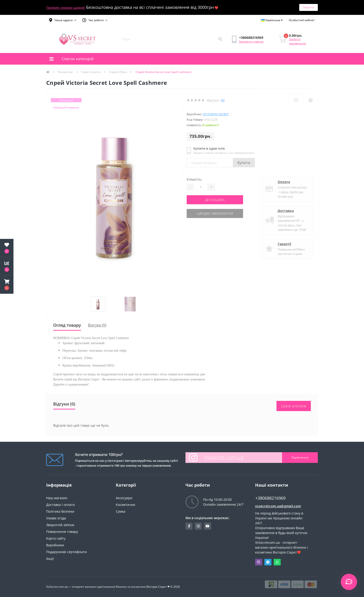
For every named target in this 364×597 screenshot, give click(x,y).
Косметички (125, 505)
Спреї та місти (91, 72)
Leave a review (294, 406)
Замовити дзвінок (251, 41)
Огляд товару (67, 325)
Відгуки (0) (97, 325)
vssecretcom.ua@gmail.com (278, 506)
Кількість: (194, 179)
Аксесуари (124, 498)
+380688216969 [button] (270, 498)
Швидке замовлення (215, 213)
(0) (223, 100)
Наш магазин (57, 498)
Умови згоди (56, 518)
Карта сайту (56, 538)
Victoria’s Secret (216, 114)
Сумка (121, 511)
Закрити (309, 7)
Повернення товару (62, 532)
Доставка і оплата (60, 505)
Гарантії (284, 244)
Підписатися (300, 457)
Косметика (65, 72)
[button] (63, 20)
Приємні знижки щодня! (66, 8)
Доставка (286, 211)
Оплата (284, 182)
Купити (244, 163)
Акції (50, 559)
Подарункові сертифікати (67, 552)
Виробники (55, 545)
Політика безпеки (60, 511)
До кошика (215, 200)
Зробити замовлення (297, 41)
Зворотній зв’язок (60, 525)
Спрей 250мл (118, 72)
